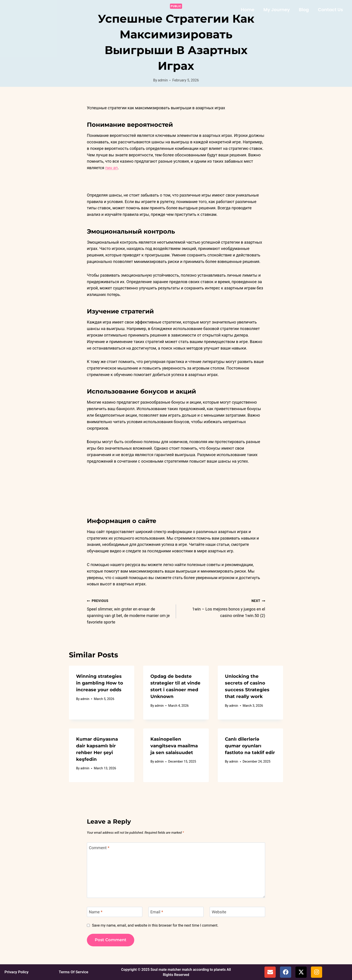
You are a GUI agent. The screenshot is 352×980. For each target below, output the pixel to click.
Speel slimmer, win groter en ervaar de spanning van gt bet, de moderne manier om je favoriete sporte (129, 611)
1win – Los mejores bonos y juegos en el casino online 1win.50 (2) (223, 608)
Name (96, 912)
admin (163, 80)
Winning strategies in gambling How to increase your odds (100, 683)
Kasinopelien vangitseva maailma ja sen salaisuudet (174, 746)
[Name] (115, 912)
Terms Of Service (73, 972)
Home (248, 10)
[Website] (237, 912)
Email (157, 912)
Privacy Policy (16, 972)
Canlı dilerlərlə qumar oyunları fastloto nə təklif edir (250, 746)
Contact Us (330, 10)
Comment (99, 848)
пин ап (112, 168)
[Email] (176, 912)
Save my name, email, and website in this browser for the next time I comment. (155, 925)
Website (219, 912)
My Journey (277, 10)
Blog (304, 10)
